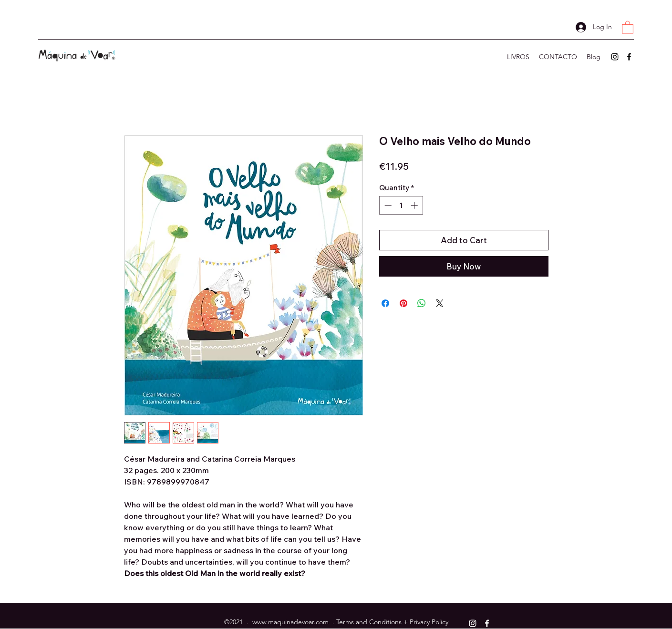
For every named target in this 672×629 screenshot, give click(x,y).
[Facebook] (629, 57)
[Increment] (415, 205)
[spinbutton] (401, 205)
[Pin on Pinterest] (403, 303)
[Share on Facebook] (385, 303)
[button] (628, 27)
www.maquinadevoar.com (290, 622)
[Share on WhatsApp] (422, 303)
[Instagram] (615, 57)
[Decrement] (387, 205)
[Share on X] (440, 303)
